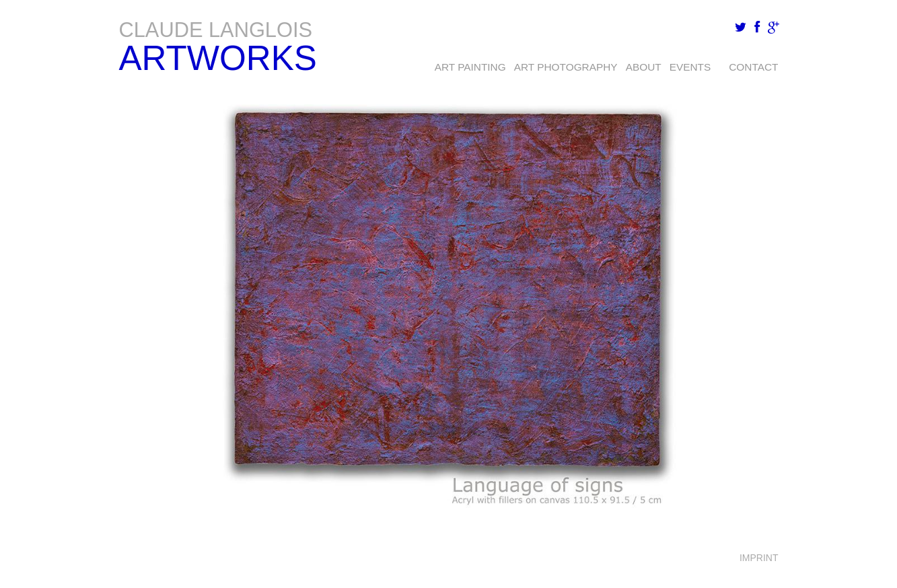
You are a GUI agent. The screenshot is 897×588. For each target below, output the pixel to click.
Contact (753, 67)
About (644, 67)
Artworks (218, 58)
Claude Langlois (216, 30)
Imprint (759, 558)
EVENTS (690, 67)
